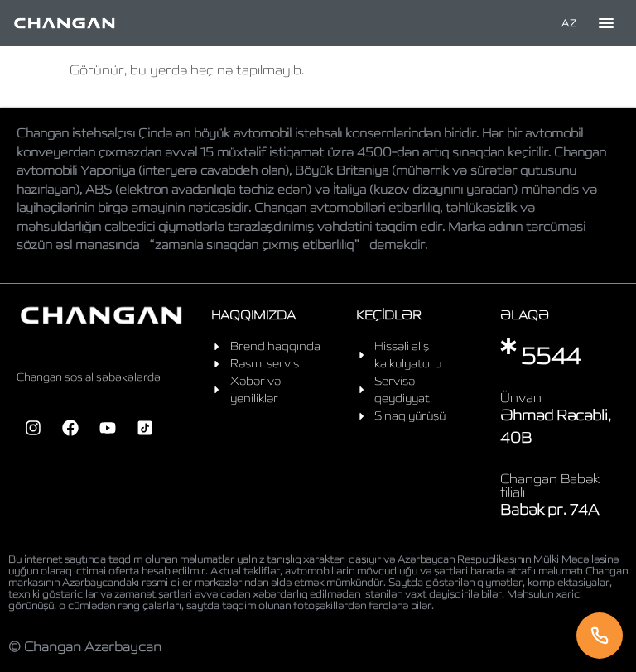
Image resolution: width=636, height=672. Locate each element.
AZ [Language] (569, 23)
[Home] (65, 23)
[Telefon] (600, 636)
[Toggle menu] (606, 23)
